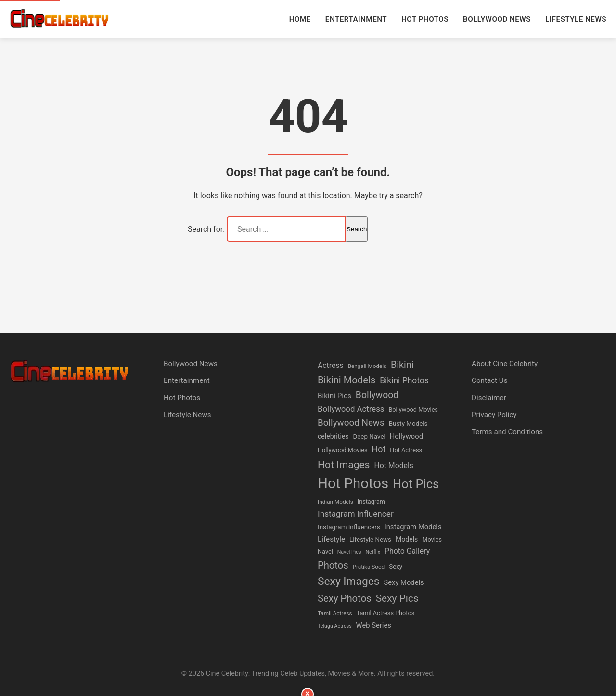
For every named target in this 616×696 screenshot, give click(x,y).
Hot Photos (425, 19)
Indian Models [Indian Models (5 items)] (335, 502)
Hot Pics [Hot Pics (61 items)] (416, 484)
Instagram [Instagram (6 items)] (371, 501)
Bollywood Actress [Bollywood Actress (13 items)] (351, 409)
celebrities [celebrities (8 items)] (333, 436)
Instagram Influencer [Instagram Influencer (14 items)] (356, 514)
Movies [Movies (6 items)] (432, 539)
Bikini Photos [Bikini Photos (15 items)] (404, 380)
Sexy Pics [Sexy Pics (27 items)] (397, 598)
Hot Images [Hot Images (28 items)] (344, 464)
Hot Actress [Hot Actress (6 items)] (406, 450)
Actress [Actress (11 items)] (331, 365)
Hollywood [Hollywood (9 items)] (406, 436)
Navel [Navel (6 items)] (325, 551)
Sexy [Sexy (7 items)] (396, 566)
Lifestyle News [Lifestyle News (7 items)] (370, 539)
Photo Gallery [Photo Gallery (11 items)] (407, 551)
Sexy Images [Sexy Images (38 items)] (349, 581)
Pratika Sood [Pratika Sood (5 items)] (369, 567)
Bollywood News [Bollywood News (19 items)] (351, 423)
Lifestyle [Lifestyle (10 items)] (331, 539)
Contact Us (490, 380)
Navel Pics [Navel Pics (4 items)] (349, 552)
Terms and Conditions (507, 432)
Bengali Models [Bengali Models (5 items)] (367, 366)
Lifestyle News (576, 19)
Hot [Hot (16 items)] (379, 449)
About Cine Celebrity (505, 364)
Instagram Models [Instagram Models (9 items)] (413, 527)
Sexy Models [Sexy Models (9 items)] (404, 582)
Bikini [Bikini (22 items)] (402, 365)
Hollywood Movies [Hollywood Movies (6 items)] (343, 450)
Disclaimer (489, 398)
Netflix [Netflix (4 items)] (373, 552)
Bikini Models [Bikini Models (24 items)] (346, 380)
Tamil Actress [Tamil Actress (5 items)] (335, 613)
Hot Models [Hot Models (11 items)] (394, 465)
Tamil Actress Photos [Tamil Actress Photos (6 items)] (386, 613)
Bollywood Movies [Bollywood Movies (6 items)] (413, 410)
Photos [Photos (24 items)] (333, 565)
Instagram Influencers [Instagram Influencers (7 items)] (349, 527)
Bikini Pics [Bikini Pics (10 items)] (334, 396)
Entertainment (356, 19)
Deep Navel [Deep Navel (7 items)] (369, 437)
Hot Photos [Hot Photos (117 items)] (353, 483)
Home (300, 19)
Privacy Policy (494, 415)
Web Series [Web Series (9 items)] (374, 625)
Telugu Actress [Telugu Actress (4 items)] (335, 626)
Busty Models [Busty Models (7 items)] (408, 424)
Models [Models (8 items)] (407, 539)
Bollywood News (497, 19)
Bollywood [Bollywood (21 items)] (377, 395)
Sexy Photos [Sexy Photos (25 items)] (345, 598)
